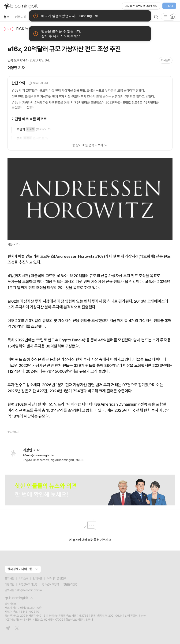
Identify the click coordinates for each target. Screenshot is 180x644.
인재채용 (37, 579)
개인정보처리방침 (28, 584)
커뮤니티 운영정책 (57, 579)
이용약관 (9, 584)
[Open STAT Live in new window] (149, 6)
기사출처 (166, 60)
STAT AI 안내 (38, 83)
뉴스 (7, 17)
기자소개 (23, 579)
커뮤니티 (21, 17)
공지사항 (9, 579)
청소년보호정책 (50, 584)
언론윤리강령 (70, 584)
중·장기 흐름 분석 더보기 (90, 145)
